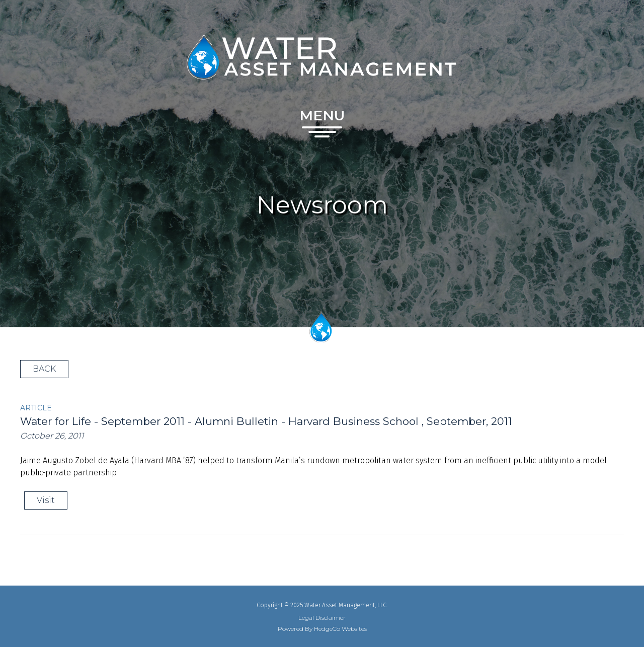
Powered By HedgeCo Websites (322, 629)
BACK (44, 369)
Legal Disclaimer (322, 618)
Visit (46, 500)
